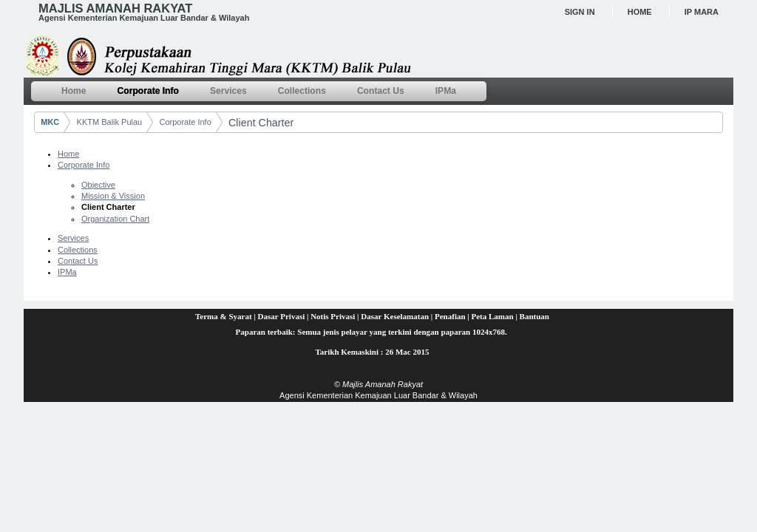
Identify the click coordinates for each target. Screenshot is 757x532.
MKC (50, 122)
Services (73, 238)
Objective (98, 185)
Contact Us (78, 261)
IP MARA (702, 12)
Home (640, 12)
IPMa (67, 272)
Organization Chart (115, 219)
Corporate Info (185, 122)
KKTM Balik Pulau (110, 122)
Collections (78, 250)
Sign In (580, 12)
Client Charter (261, 123)
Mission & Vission (113, 196)
